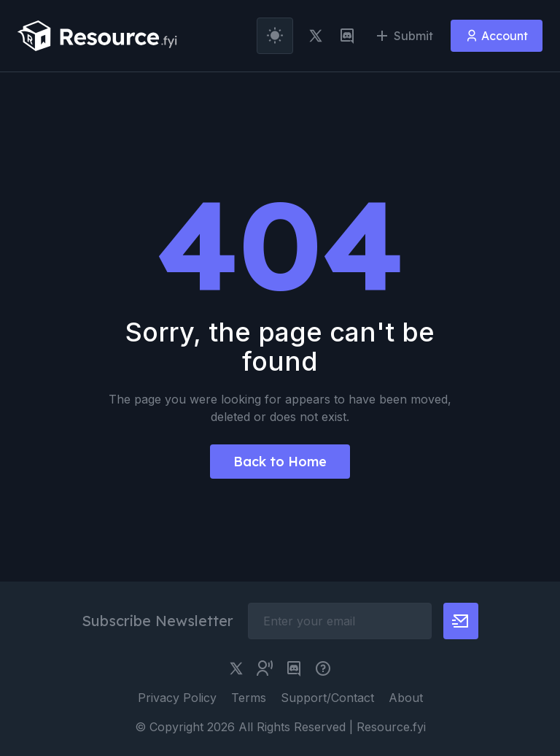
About (406, 698)
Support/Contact (327, 698)
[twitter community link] (265, 668)
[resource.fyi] (98, 36)
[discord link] (347, 36)
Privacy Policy (177, 698)
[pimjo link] (323, 668)
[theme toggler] (275, 36)
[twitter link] (316, 36)
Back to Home (280, 462)
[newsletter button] (461, 621)
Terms (249, 698)
